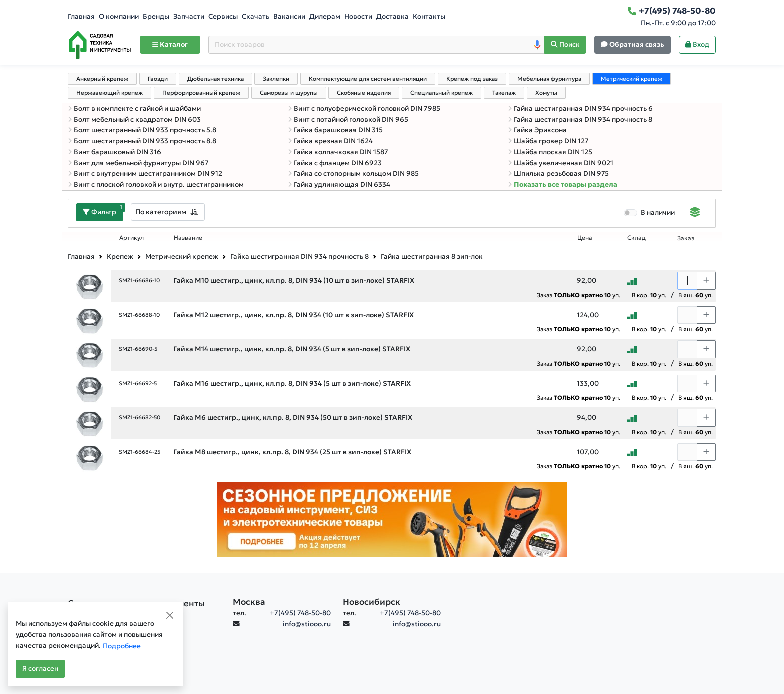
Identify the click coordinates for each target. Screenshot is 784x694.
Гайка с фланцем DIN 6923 (335, 163)
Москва (249, 602)
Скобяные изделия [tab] (364, 93)
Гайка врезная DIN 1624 (330, 141)
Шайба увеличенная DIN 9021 (561, 163)
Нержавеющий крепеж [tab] (110, 93)
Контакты (429, 16)
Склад (637, 238)
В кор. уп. (649, 295)
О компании (119, 16)
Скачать (256, 16)
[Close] (170, 615)
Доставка (393, 16)
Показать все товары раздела (563, 184)
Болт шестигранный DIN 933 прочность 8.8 (142, 141)
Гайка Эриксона (537, 130)
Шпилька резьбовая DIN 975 (558, 173)
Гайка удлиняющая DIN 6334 (339, 184)
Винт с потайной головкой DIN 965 (348, 119)
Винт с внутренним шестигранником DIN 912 (145, 173)
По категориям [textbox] (161, 212)
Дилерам (325, 16)
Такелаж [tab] (504, 93)
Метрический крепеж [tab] (632, 79)
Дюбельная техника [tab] (216, 79)
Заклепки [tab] (276, 79)
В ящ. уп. (696, 295)
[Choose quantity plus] (706, 281)
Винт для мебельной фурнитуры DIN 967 (138, 163)
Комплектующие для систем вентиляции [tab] (368, 79)
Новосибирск (372, 602)
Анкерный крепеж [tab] (102, 79)
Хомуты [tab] (546, 93)
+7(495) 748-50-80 (300, 613)
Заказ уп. (579, 295)
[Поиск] (565, 45)
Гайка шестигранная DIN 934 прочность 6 (580, 108)
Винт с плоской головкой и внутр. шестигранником (156, 184)
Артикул (132, 238)
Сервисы (223, 16)
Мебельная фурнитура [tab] (549, 79)
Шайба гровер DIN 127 (548, 141)
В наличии (658, 212)
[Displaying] (695, 213)
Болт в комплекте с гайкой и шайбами (134, 108)
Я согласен (40, 669)
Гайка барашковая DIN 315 (335, 130)
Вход (697, 44)
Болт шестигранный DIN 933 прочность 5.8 (142, 130)
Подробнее (122, 646)
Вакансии (289, 16)
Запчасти (189, 16)
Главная (81, 16)
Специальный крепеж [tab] (442, 93)
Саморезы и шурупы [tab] (289, 93)
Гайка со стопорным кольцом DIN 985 (353, 173)
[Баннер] (392, 519)
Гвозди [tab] (158, 79)
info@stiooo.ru (307, 624)
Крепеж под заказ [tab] (472, 79)
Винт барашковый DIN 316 (115, 152)
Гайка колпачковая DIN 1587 (338, 152)
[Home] (100, 45)
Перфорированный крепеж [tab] (201, 93)
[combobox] (168, 212)
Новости (358, 16)
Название (188, 238)
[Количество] (687, 281)
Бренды (156, 16)
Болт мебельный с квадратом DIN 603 (134, 119)
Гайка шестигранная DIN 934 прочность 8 (580, 119)
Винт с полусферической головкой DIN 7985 (364, 108)
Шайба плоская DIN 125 (550, 152)
